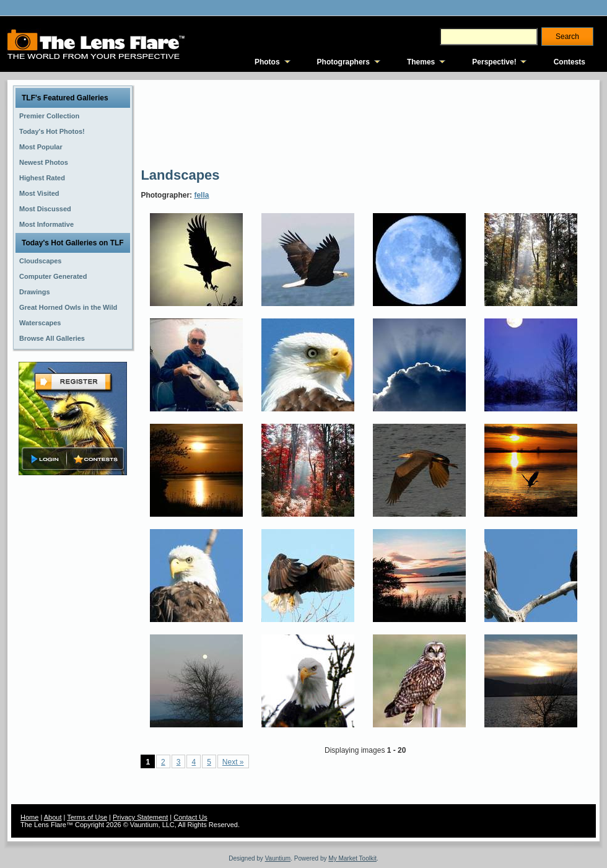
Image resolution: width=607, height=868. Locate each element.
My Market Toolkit (352, 858)
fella (201, 195)
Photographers (343, 62)
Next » (233, 762)
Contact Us (190, 817)
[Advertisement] (186, 122)
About (53, 817)
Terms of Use (87, 817)
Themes (421, 62)
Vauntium (278, 858)
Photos (267, 62)
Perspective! (494, 62)
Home (29, 817)
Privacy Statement (140, 817)
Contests (570, 62)
